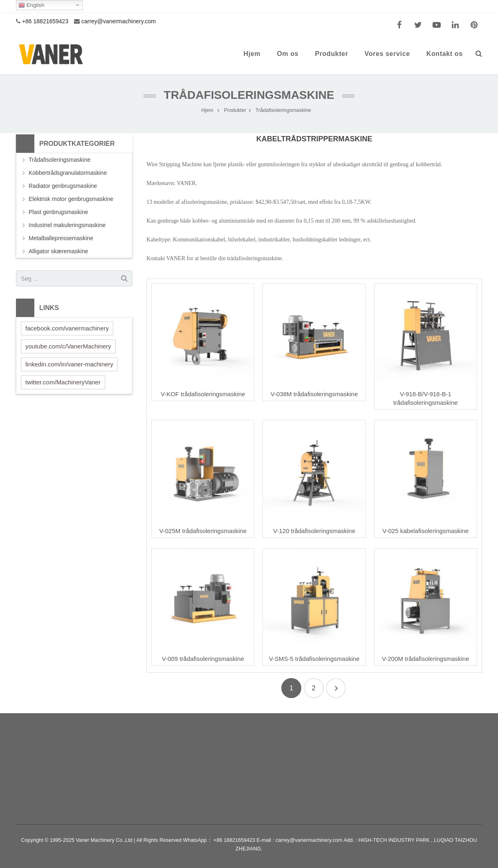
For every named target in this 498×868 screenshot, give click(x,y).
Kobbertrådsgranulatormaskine (68, 173)
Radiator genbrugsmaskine (63, 186)
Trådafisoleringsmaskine (249, 95)
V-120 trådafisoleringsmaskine (314, 531)
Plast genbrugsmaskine (58, 212)
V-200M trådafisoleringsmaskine (425, 659)
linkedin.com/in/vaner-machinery (69, 364)
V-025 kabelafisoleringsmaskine (425, 531)
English (31, 5)
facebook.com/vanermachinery (67, 328)
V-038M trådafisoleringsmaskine (314, 394)
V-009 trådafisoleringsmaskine (203, 659)
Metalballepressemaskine (61, 238)
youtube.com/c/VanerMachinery (68, 346)
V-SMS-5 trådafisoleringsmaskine (314, 659)
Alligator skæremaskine (58, 251)
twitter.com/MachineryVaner (63, 382)
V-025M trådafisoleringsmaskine (203, 531)
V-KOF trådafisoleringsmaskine (203, 394)
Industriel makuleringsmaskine (67, 225)
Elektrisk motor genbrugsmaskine (71, 199)
